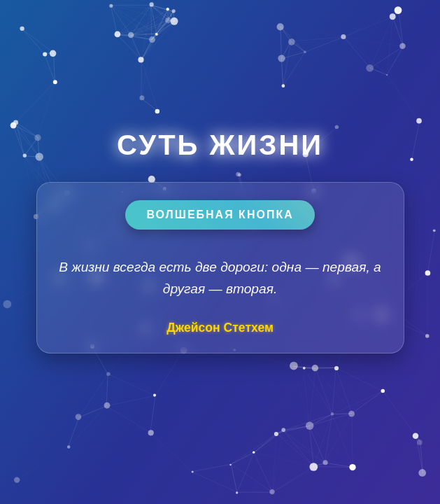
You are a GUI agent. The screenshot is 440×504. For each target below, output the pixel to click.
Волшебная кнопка (220, 215)
